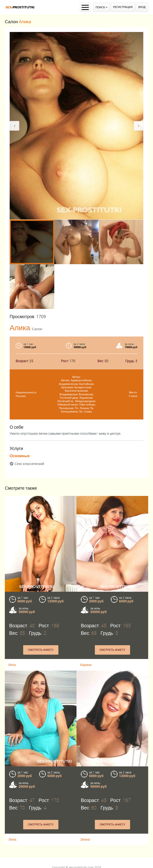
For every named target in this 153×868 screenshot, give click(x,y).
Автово (65, 380)
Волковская (86, 394)
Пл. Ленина (82, 408)
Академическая (68, 384)
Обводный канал (68, 405)
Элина (85, 832)
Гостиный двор (69, 398)
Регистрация (123, 7)
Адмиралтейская (81, 380)
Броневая (67, 387)
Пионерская (66, 408)
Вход (142, 7)
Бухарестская (83, 387)
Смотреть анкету (41, 650)
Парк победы (87, 405)
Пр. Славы (85, 412)
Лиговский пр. (66, 401)
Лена (12, 832)
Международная (85, 401)
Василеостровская (76, 391)
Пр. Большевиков (78, 410)
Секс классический (29, 464)
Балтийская (86, 384)
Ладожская (86, 398)
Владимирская (69, 394)
